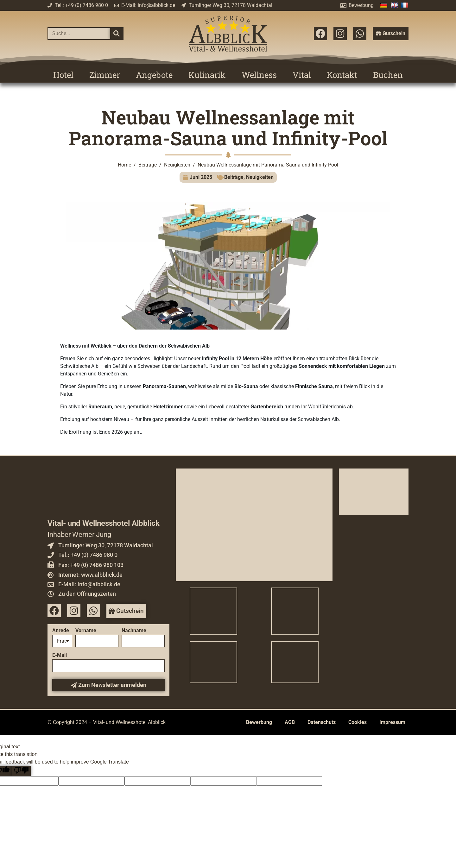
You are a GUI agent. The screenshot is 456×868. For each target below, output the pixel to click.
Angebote (154, 75)
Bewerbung (259, 722)
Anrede (61, 631)
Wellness (259, 75)
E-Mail (60, 655)
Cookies (358, 722)
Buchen (388, 75)
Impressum (392, 722)
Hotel (63, 75)
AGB (290, 722)
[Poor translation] (21, 771)
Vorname (86, 631)
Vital (302, 75)
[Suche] (117, 34)
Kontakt (342, 75)
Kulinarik (207, 75)
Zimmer (105, 75)
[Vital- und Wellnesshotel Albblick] (254, 525)
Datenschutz (322, 722)
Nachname (134, 631)
